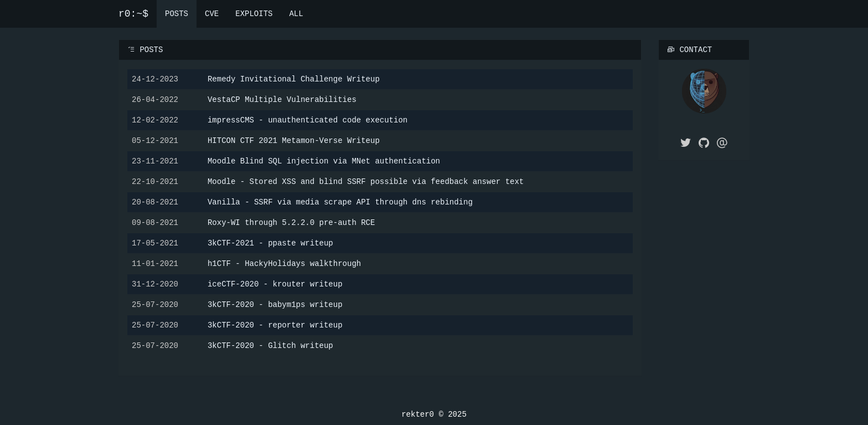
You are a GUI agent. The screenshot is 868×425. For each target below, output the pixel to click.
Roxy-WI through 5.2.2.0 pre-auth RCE (291, 222)
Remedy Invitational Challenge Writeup (294, 78)
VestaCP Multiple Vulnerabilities (282, 99)
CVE (212, 14)
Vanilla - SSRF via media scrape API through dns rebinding (340, 201)
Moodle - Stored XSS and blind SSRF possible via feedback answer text (366, 181)
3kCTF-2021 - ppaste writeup (270, 242)
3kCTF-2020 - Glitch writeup (270, 345)
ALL (296, 14)
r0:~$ (133, 14)
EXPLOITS (254, 14)
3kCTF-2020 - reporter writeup (275, 324)
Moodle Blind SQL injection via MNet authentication (324, 160)
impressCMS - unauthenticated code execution (308, 119)
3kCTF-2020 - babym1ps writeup (275, 304)
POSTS (177, 14)
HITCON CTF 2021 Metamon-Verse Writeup (294, 140)
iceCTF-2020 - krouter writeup (275, 283)
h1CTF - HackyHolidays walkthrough (284, 263)
